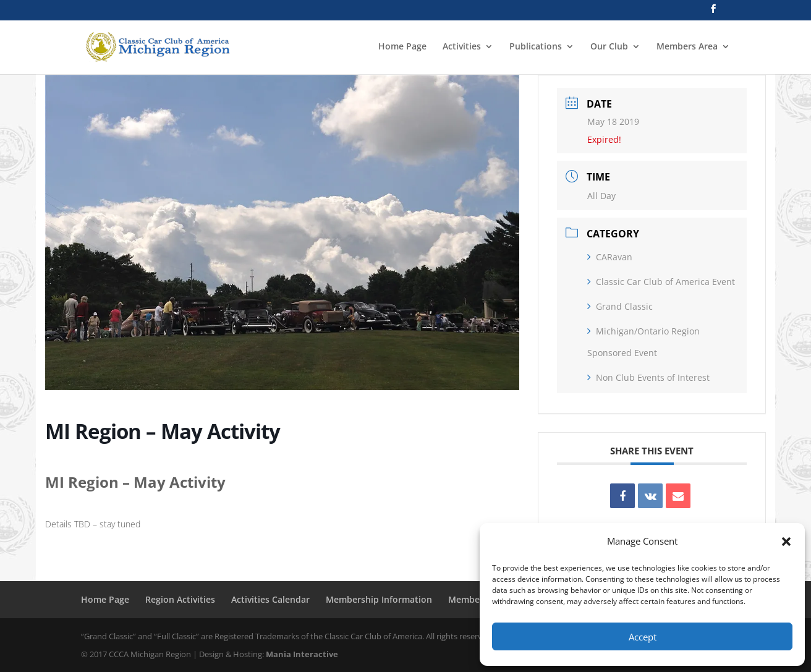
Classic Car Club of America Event (661, 282)
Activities (462, 47)
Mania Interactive (302, 654)
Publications (536, 47)
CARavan (610, 257)
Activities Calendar (270, 599)
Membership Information (379, 599)
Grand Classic (620, 306)
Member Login (479, 599)
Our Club (609, 47)
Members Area (687, 47)
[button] (786, 542)
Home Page (402, 47)
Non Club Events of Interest (648, 377)
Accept (643, 637)
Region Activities (180, 599)
